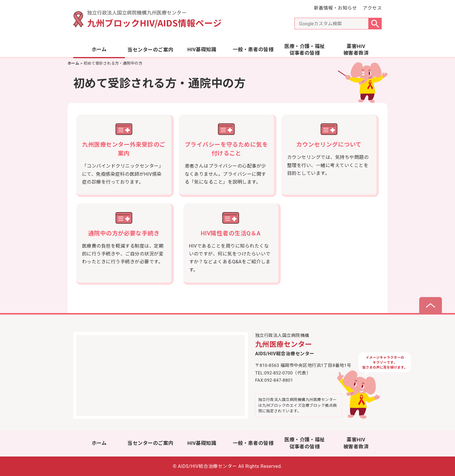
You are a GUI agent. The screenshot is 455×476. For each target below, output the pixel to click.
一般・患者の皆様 (253, 49)
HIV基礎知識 (202, 49)
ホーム (99, 49)
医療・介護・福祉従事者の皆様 (305, 50)
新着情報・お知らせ (335, 8)
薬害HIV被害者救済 (356, 50)
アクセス (372, 8)
